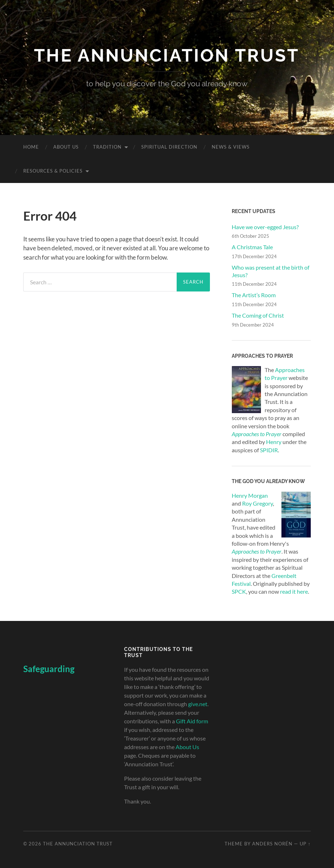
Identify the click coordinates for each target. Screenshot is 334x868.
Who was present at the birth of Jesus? (271, 271)
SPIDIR (269, 450)
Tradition (107, 147)
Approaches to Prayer (257, 551)
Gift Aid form (192, 721)
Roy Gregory (257, 503)
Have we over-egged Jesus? (265, 227)
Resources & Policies (53, 171)
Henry (274, 442)
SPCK (239, 591)
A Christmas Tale (252, 247)
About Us (66, 147)
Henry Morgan (250, 495)
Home (31, 147)
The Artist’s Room (254, 295)
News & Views (231, 147)
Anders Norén (272, 844)
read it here (294, 591)
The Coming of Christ (258, 315)
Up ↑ (305, 844)
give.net (198, 704)
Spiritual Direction (169, 147)
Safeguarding (49, 669)
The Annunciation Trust (167, 55)
